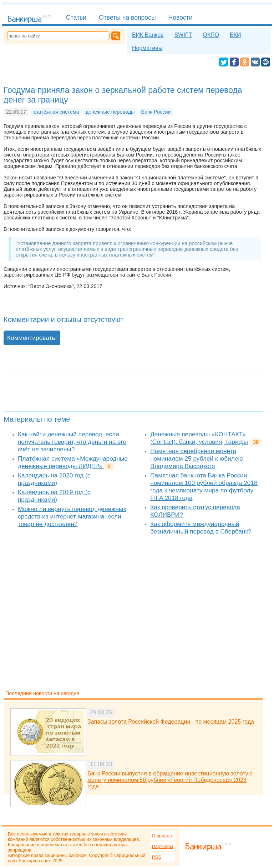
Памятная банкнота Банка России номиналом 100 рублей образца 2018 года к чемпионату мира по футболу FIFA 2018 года (204, 487)
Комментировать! (32, 338)
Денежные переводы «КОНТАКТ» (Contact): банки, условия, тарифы (199, 438)
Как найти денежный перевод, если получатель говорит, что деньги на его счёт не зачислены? (72, 442)
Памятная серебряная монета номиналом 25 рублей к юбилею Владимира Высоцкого (196, 458)
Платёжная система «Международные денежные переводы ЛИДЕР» (73, 462)
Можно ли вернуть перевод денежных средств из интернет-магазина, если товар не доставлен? (72, 516)
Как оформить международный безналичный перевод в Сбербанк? (201, 528)
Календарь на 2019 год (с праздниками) (54, 496)
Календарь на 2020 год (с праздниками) (54, 479)
